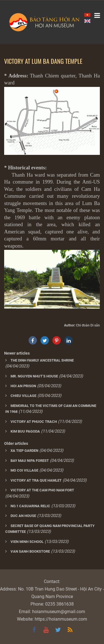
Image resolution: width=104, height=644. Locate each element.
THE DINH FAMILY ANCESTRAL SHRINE (42, 360)
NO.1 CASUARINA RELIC (30, 506)
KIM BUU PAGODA (25, 431)
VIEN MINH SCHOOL (27, 542)
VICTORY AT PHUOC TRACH (34, 422)
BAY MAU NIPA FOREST (30, 461)
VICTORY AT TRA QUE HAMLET (36, 480)
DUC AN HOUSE (23, 516)
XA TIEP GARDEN (24, 451)
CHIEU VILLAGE (23, 396)
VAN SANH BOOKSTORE (30, 551)
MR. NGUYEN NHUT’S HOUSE (34, 376)
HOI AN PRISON (23, 386)
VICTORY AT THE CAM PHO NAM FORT (42, 490)
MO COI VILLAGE (24, 470)
